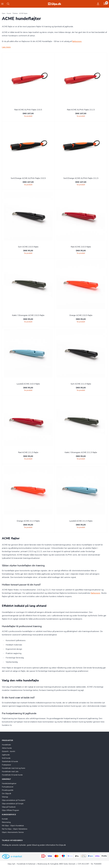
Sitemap (5, 797)
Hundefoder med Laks (10, 772)
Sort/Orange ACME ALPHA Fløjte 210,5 (28, 178)
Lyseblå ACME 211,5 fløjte (81, 521)
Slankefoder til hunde (10, 761)
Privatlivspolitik (8, 790)
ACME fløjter (23, 13)
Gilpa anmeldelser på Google (13, 804)
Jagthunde (6, 755)
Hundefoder (6, 745)
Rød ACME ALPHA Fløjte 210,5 (28, 110)
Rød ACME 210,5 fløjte (81, 247)
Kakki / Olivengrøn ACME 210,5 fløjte (28, 315)
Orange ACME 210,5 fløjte (81, 315)
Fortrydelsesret (8, 787)
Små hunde (6, 758)
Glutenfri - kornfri (8, 751)
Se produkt (28, 116)
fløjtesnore (77, 41)
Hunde (9, 13)
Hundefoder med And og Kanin (14, 768)
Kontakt (5, 819)
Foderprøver (6, 765)
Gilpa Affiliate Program (10, 810)
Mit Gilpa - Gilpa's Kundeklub (13, 826)
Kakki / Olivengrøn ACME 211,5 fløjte (81, 452)
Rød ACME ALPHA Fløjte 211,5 (81, 110)
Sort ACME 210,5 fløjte (28, 247)
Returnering (6, 822)
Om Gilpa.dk (7, 794)
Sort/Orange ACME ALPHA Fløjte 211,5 (81, 178)
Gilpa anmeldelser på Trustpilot (14, 800)
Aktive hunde (7, 748)
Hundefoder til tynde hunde (12, 775)
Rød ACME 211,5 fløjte (28, 452)
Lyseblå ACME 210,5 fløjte (28, 384)
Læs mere (6, 47)
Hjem (4, 13)
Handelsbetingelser (9, 783)
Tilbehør (15, 13)
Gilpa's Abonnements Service (13, 832)
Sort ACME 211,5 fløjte (81, 384)
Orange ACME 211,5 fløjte (28, 521)
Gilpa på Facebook (9, 807)
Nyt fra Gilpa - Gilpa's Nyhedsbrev (15, 829)
